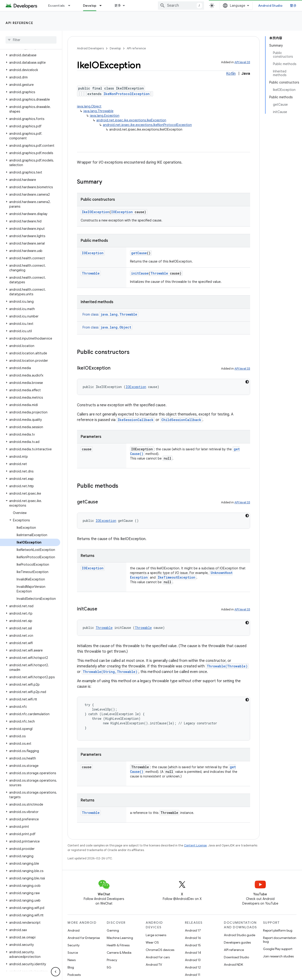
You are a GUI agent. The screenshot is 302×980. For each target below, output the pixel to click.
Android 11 (193, 975)
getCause (139, 253)
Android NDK (233, 965)
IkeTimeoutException (200, 577)
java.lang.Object (89, 106)
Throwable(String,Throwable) (110, 672)
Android (74, 930)
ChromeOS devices (160, 950)
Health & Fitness (118, 945)
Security (74, 945)
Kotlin (231, 74)
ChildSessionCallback (181, 420)
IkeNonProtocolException (127, 94)
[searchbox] (31, 40)
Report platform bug (278, 930)
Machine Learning (120, 938)
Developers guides (237, 942)
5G (109, 967)
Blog (200, 6)
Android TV (154, 965)
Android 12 (193, 967)
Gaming (113, 930)
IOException (122, 212)
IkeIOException (96, 212)
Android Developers (90, 48)
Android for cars (158, 957)
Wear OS (152, 942)
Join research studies (278, 956)
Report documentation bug (280, 940)
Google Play (164, 6)
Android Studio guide (240, 935)
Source (73, 953)
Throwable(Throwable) (227, 666)
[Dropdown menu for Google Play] (179, 6)
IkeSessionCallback (136, 420)
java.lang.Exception (105, 116)
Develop (115, 48)
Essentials (57, 6)
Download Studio (236, 957)
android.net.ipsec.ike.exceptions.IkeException (131, 120)
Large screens (156, 935)
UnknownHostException (151, 577)
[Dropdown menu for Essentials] (71, 6)
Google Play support (278, 949)
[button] (30, 55)
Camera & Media (119, 953)
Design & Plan (94, 6)
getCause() (141, 454)
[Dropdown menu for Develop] (142, 6)
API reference (19, 23)
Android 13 (193, 960)
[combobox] (224, 6)
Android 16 (193, 938)
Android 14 (193, 953)
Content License (195, 845)
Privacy (112, 960)
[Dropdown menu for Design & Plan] (111, 6)
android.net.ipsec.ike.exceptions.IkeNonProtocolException (147, 125)
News (72, 960)
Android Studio (281, 6)
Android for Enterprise (84, 938)
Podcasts (74, 975)
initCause (140, 273)
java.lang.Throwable (98, 111)
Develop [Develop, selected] (129, 6)
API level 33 (242, 62)
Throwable (91, 273)
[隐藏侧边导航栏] (56, 972)
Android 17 (193, 930)
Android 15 (193, 945)
